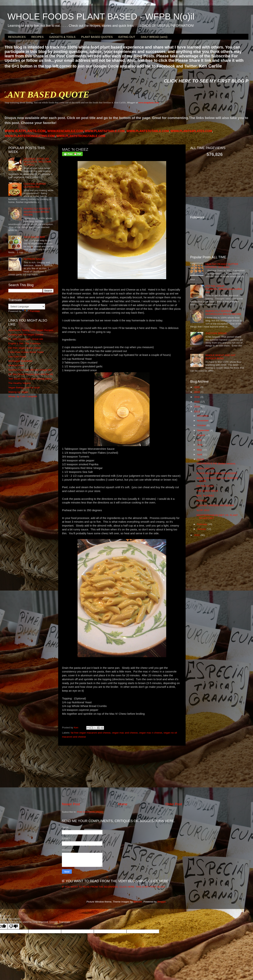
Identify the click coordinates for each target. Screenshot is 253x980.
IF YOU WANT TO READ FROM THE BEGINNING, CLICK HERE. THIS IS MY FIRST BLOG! (113, 887)
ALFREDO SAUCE (34, 259)
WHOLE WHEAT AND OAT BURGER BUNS (220, 357)
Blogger (162, 902)
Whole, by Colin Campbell (23, 396)
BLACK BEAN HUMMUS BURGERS (217, 473)
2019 (197, 392)
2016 (197, 397)
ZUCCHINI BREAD (216, 333)
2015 (197, 402)
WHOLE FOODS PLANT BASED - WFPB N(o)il (101, 17)
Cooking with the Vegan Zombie (26, 335)
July (200, 440)
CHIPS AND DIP (206, 469)
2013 (197, 412)
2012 (197, 535)
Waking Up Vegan (18, 392)
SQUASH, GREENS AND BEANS (215, 505)
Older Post (174, 804)
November (203, 421)
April (200, 454)
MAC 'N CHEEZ (205, 496)
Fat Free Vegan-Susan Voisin (25, 348)
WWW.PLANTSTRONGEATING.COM (30, 136)
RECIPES (37, 37)
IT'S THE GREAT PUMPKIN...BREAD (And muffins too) (224, 289)
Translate (31, 311)
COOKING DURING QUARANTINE (35, 185)
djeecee (138, 902)
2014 (197, 407)
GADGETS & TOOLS (62, 37)
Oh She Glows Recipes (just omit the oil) (31, 374)
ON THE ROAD (205, 486)
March (201, 459)
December (203, 416)
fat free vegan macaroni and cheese (91, 733)
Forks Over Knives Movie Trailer (26, 352)
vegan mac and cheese (125, 733)
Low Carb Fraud (17, 357)
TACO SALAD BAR (34, 237)
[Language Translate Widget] (27, 307)
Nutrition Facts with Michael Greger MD (30, 370)
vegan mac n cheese (151, 733)
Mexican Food (16, 365)
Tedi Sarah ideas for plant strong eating (30, 379)
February (202, 524)
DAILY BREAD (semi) (154, 37)
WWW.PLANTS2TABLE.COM (105, 131)
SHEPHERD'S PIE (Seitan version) (216, 464)
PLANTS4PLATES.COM (191, 131)
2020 (197, 387)
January (202, 529)
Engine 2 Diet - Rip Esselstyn (24, 343)
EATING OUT (127, 37)
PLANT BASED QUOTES (97, 37)
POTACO (202, 501)
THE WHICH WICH (207, 491)
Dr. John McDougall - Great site (26, 339)
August (201, 435)
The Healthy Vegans (20, 383)
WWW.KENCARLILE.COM (65, 131)
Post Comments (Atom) (90, 812)
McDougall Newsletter (20, 361)
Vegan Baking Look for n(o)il (24, 388)
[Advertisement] (122, 774)
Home (123, 804)
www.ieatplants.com (149, 102)
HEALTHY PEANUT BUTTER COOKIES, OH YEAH (222, 266)
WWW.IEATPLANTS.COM (25, 131)
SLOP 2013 (203, 510)
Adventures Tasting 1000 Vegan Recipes (31, 330)
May (200, 450)
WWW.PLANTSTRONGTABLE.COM (81, 136)
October (202, 425)
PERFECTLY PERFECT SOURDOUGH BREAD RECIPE (37, 212)
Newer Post (71, 804)
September (204, 430)
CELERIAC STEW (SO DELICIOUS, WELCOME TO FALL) (37, 162)
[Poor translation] (13, 926)
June (200, 445)
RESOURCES (17, 37)
